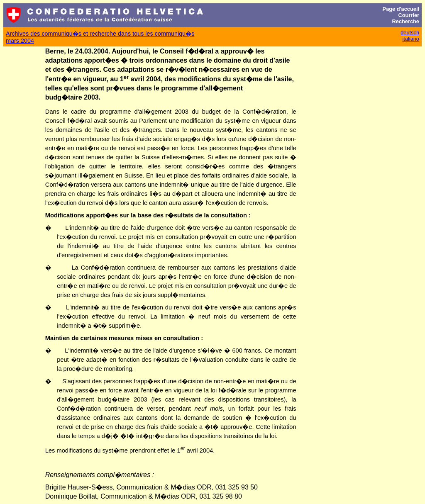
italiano (411, 39)
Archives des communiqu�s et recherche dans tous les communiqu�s (100, 34)
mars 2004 (20, 41)
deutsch (410, 33)
